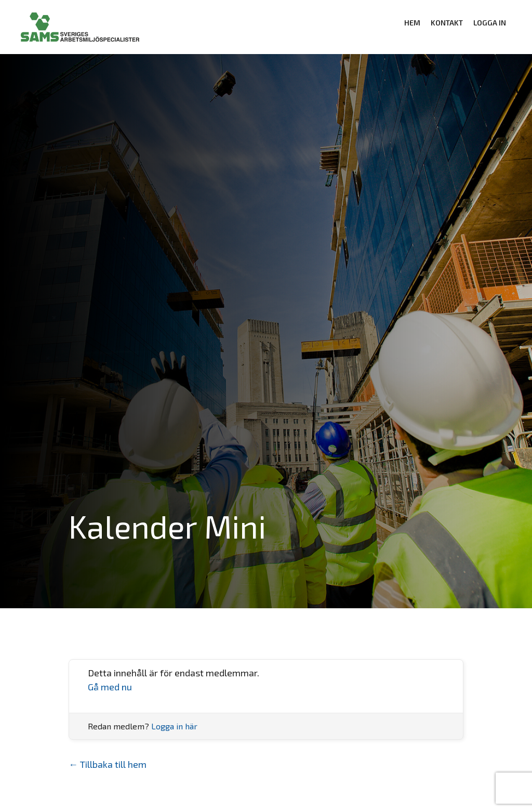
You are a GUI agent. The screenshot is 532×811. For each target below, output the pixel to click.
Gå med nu (110, 687)
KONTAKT (447, 23)
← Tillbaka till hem (108, 764)
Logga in (490, 23)
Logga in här (174, 726)
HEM (412, 23)
